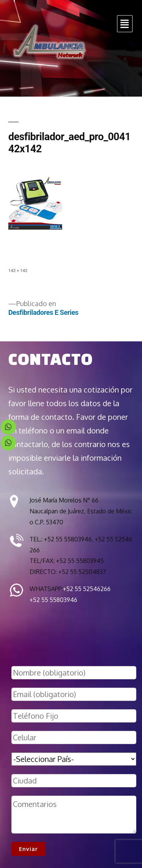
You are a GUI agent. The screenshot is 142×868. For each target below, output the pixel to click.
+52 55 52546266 (87, 589)
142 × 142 (18, 271)
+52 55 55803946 (53, 600)
